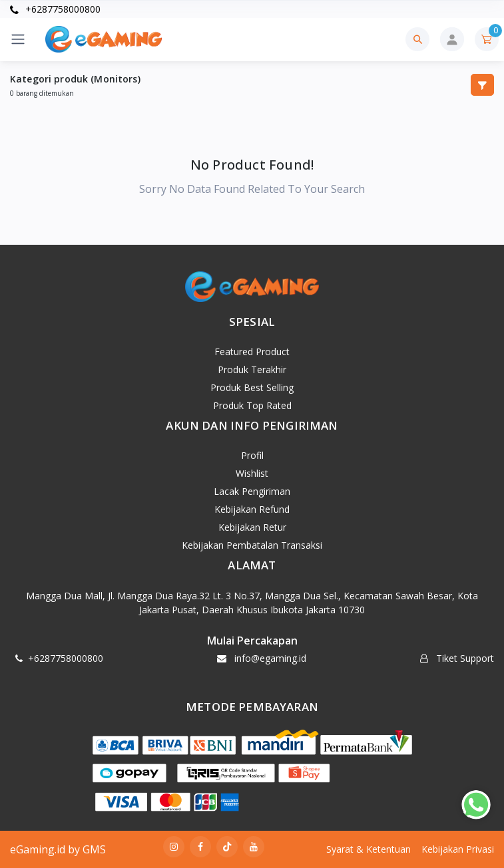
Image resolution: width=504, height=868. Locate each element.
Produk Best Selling (252, 387)
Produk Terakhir (252, 369)
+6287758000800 (55, 9)
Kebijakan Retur (252, 527)
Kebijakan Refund (252, 509)
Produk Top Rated (252, 405)
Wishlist (252, 473)
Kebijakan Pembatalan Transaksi (252, 545)
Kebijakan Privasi (458, 849)
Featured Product (252, 352)
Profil (252, 455)
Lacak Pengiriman (252, 491)
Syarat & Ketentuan (369, 849)
